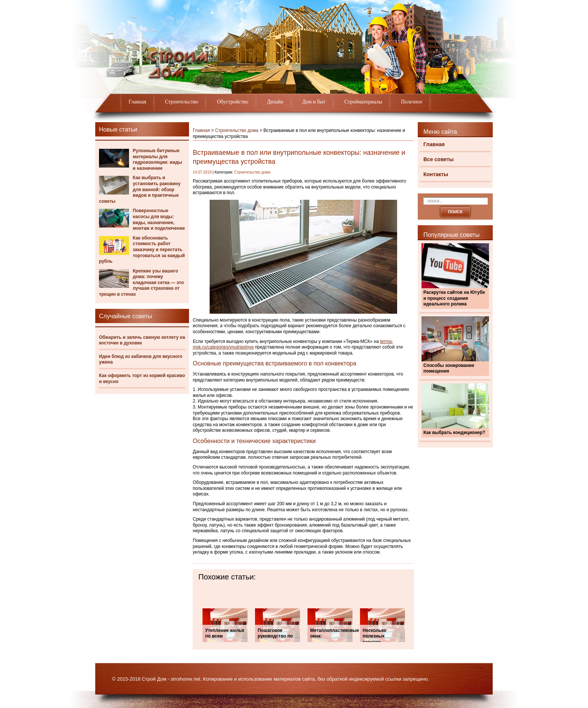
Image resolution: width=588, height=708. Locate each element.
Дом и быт (314, 102)
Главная (137, 102)
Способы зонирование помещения (449, 368)
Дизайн (275, 102)
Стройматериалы (363, 102)
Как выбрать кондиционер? (454, 433)
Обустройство (232, 102)
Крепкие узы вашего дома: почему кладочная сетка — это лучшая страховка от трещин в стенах (141, 283)
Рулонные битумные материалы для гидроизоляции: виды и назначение (157, 159)
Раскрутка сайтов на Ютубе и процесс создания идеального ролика (454, 298)
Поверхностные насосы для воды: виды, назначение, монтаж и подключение (159, 219)
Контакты (436, 174)
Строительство (181, 102)
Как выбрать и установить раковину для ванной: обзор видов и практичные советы (140, 189)
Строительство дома (236, 130)
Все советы (439, 159)
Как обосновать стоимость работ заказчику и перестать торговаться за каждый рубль (142, 250)
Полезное (412, 102)
